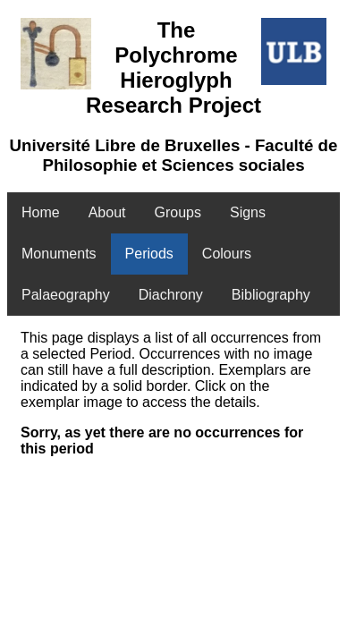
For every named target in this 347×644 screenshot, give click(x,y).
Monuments (59, 254)
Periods (149, 254)
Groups (178, 212)
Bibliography (271, 295)
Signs (248, 212)
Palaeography (66, 295)
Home (41, 212)
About (107, 212)
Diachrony (171, 295)
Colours (227, 254)
